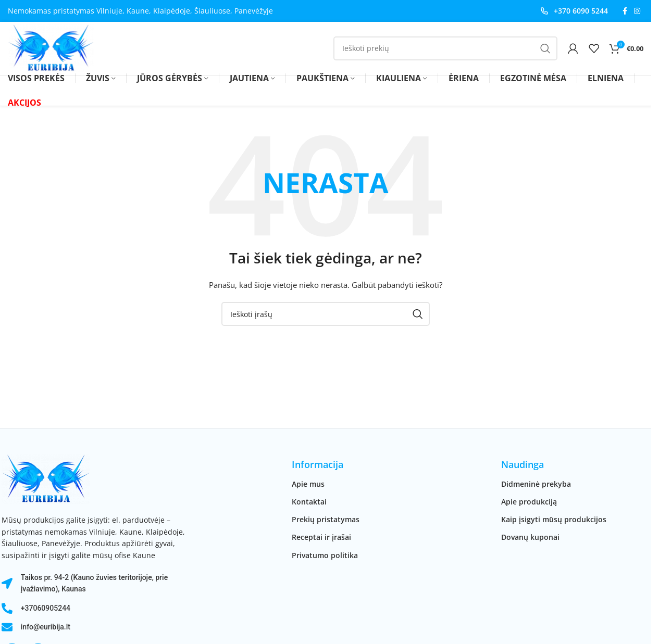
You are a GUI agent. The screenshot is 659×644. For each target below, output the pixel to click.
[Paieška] (445, 49)
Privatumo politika (325, 556)
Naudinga (523, 466)
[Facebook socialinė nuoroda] (625, 11)
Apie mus (308, 485)
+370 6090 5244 (581, 11)
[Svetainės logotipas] (52, 48)
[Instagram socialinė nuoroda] (637, 11)
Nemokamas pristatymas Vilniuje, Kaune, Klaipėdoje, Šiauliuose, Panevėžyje (140, 11)
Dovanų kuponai (530, 538)
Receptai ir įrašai (321, 538)
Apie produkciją (529, 503)
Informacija (318, 466)
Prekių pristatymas (326, 520)
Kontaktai (309, 503)
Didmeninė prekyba (536, 485)
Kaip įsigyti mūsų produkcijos (554, 520)
